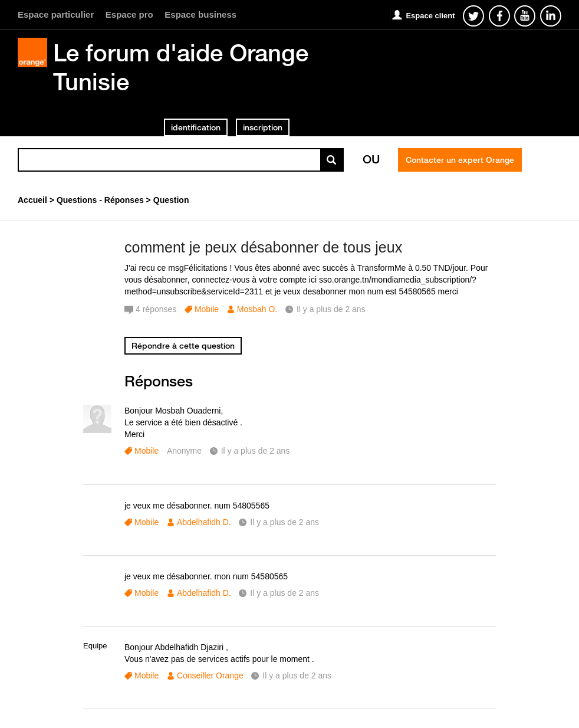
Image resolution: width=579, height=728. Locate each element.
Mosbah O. (257, 309)
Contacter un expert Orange (460, 160)
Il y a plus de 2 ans (256, 451)
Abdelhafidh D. (204, 522)
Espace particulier (56, 14)
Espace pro (129, 14)
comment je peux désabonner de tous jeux (263, 247)
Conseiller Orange (210, 675)
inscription (263, 127)
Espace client (430, 16)
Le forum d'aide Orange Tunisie (181, 67)
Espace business (200, 14)
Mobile (207, 309)
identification (196, 127)
